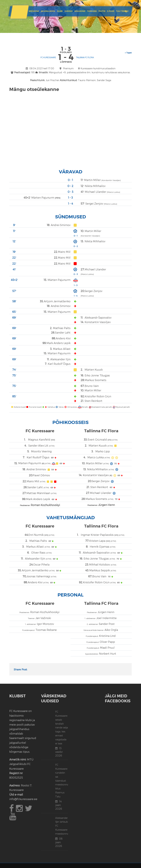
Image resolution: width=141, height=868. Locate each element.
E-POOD (111, 11)
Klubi (60, 11)
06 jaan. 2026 (59, 842)
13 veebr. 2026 (59, 752)
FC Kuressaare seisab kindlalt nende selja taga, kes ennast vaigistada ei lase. (62, 727)
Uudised (69, 11)
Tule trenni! (122, 11)
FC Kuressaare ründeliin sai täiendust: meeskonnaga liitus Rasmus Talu (63, 781)
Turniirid (92, 11)
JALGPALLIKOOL (48, 11)
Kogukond (80, 11)
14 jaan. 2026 (59, 805)
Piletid (102, 11)
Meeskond (34, 11)
